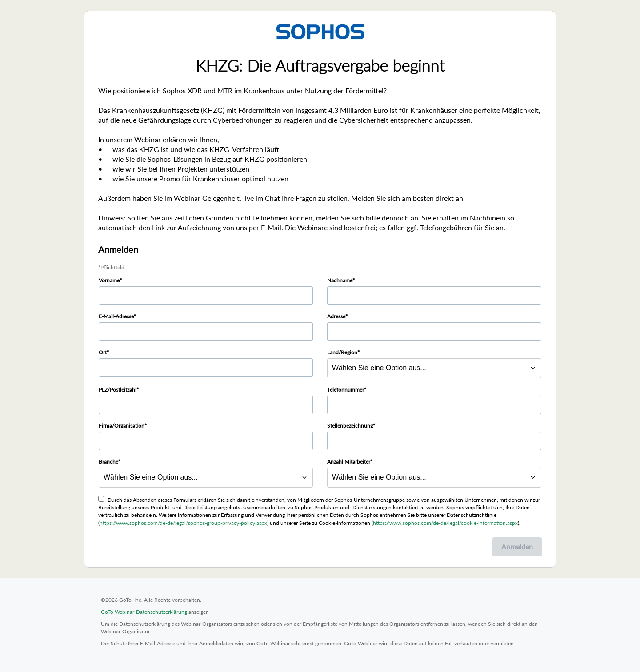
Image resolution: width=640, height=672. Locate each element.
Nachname (340, 280)
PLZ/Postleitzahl (118, 390)
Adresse (336, 316)
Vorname (109, 280)
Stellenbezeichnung (350, 426)
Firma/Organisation (122, 426)
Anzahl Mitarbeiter (349, 462)
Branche (108, 462)
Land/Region (342, 352)
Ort (103, 352)
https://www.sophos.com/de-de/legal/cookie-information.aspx (445, 523)
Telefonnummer (346, 390)
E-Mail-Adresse (116, 316)
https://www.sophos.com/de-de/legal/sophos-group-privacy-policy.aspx (183, 523)
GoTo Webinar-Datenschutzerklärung (144, 612)
